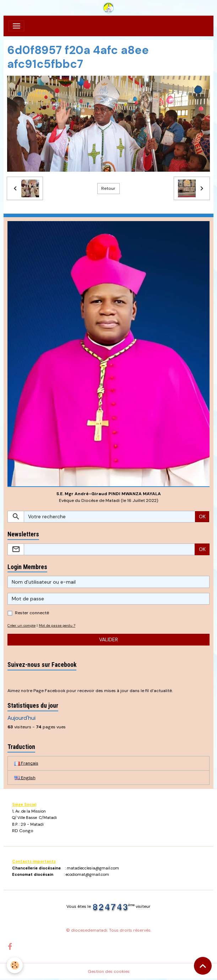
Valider (108, 639)
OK (202, 516)
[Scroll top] (203, 966)
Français (26, 763)
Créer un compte (21, 625)
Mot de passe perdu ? (57, 625)
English (25, 778)
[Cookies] (15, 965)
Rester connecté (32, 613)
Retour (108, 188)
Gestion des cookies (109, 971)
